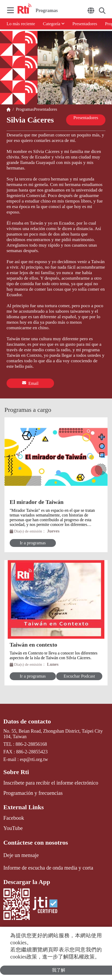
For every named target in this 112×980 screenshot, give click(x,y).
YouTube (13, 828)
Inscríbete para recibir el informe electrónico (51, 783)
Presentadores (85, 24)
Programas (24, 109)
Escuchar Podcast (79, 676)
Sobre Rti (16, 772)
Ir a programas (33, 543)
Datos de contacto (27, 721)
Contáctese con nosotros (36, 843)
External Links (24, 807)
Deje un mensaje (21, 855)
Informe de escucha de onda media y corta (48, 868)
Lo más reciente (21, 24)
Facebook (14, 818)
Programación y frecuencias (33, 793)
